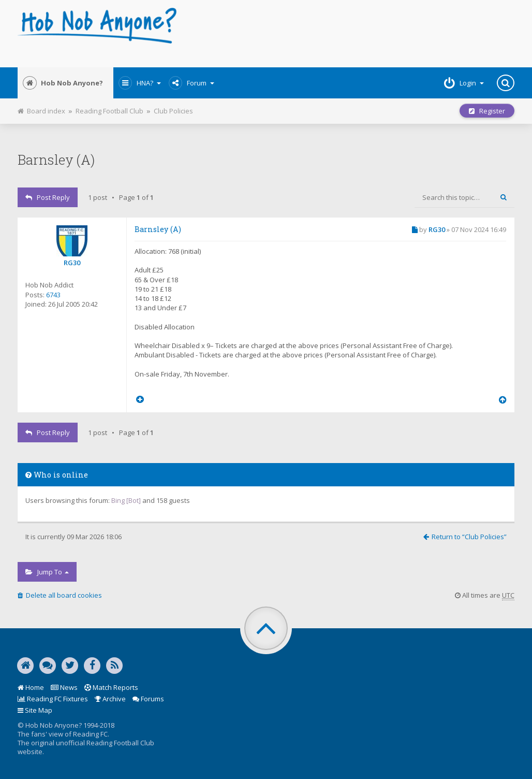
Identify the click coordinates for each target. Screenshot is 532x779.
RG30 (72, 263)
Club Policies (173, 111)
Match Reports (111, 687)
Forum (191, 83)
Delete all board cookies (60, 595)
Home (31, 687)
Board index (41, 111)
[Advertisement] (351, 34)
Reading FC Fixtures (53, 699)
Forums (148, 699)
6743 (53, 295)
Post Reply (48, 197)
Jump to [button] (47, 572)
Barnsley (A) (56, 160)
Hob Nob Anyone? (63, 83)
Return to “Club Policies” (465, 537)
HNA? (140, 83)
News (64, 687)
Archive (110, 699)
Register (487, 111)
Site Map (35, 710)
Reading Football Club (109, 111)
